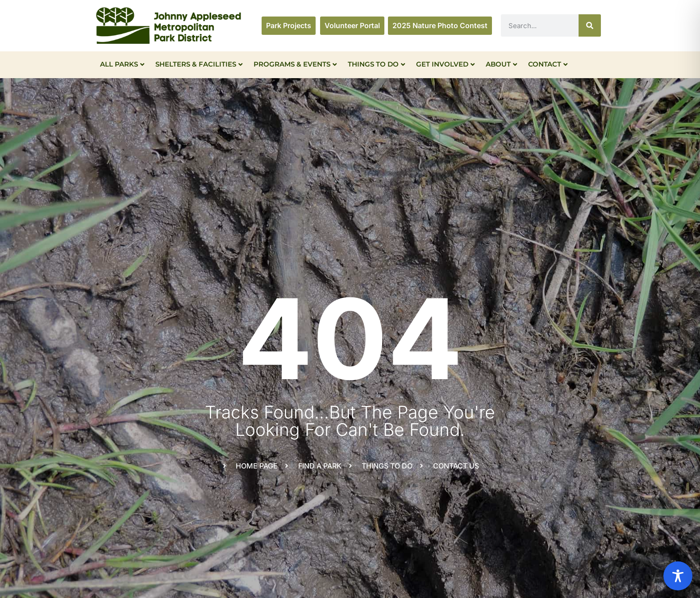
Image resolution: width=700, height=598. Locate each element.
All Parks (122, 64)
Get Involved (445, 64)
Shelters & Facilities (199, 64)
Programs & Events (295, 64)
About (501, 64)
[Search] (590, 25)
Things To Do (376, 64)
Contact (548, 64)
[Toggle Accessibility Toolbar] (678, 576)
